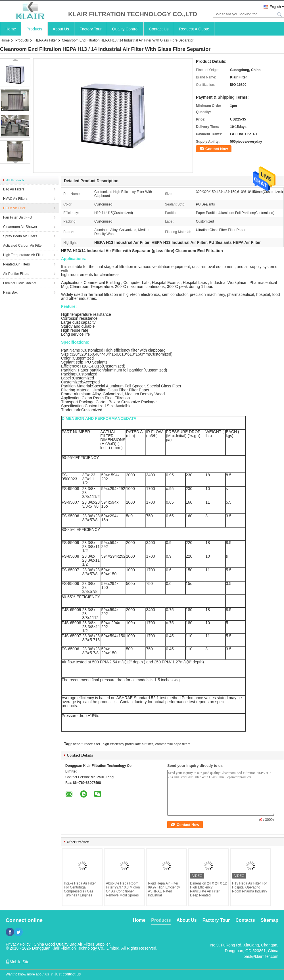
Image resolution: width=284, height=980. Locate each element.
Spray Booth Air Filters (20, 236)
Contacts (245, 920)
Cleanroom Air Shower (20, 227)
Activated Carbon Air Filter (23, 246)
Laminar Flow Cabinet (20, 283)
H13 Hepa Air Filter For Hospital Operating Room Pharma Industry (249, 887)
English (275, 7)
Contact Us (159, 29)
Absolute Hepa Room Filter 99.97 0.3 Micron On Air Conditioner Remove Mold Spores (123, 889)
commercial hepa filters (173, 744)
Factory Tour (91, 29)
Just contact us (67, 974)
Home (11, 29)
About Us (61, 29)
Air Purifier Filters (16, 274)
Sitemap (270, 920)
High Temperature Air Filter (23, 255)
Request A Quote (194, 29)
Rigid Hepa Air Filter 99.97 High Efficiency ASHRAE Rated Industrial (164, 889)
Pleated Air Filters (16, 264)
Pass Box (10, 292)
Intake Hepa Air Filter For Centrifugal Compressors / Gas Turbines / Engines (80, 889)
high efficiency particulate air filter (128, 744)
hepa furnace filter (87, 744)
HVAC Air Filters (15, 199)
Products (34, 29)
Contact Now (217, 149)
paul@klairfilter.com (261, 956)
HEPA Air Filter (45, 40)
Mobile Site (17, 962)
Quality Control (125, 29)
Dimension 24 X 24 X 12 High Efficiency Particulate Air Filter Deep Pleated (208, 889)
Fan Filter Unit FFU (18, 217)
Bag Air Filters (14, 189)
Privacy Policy (18, 944)
